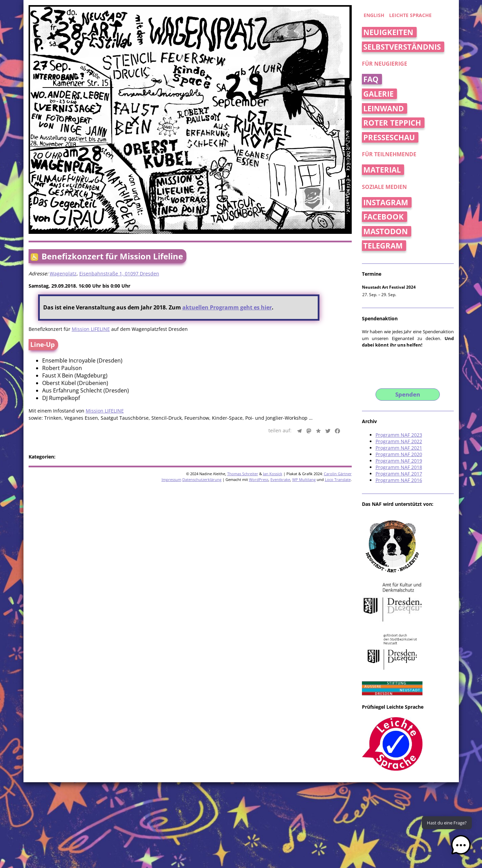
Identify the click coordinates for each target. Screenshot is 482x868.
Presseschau (389, 137)
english (374, 15)
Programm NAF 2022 (399, 441)
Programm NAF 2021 (399, 448)
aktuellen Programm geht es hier (227, 307)
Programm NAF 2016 (399, 480)
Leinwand (384, 108)
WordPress (259, 479)
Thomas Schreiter (243, 474)
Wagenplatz (63, 274)
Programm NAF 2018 (399, 467)
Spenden (408, 394)
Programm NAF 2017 (399, 474)
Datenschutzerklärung (202, 479)
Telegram (383, 246)
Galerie (378, 94)
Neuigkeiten (388, 32)
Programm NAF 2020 (399, 454)
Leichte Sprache (410, 15)
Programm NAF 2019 (399, 461)
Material (382, 170)
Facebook (384, 217)
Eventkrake (280, 479)
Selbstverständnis (402, 47)
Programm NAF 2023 (399, 435)
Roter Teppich (392, 123)
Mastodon (386, 231)
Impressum (171, 479)
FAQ (371, 79)
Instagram (386, 202)
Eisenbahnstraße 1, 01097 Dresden (119, 274)
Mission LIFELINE (91, 329)
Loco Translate (338, 479)
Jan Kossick (273, 474)
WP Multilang (304, 479)
